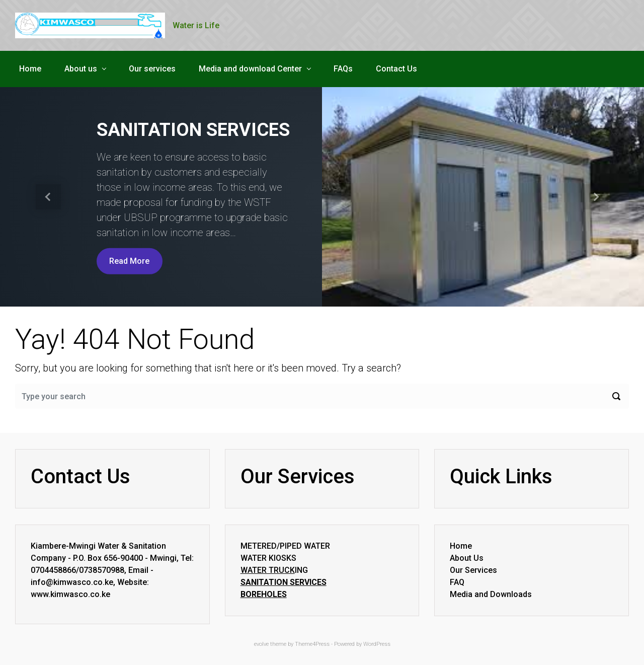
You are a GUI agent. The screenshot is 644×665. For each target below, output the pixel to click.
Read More (129, 261)
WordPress (377, 644)
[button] (48, 197)
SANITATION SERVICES (193, 130)
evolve (261, 644)
